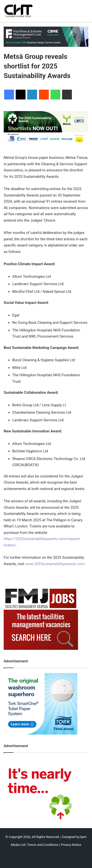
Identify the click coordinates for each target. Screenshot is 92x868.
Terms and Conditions (43, 845)
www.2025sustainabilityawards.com (55, 564)
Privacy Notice (71, 845)
